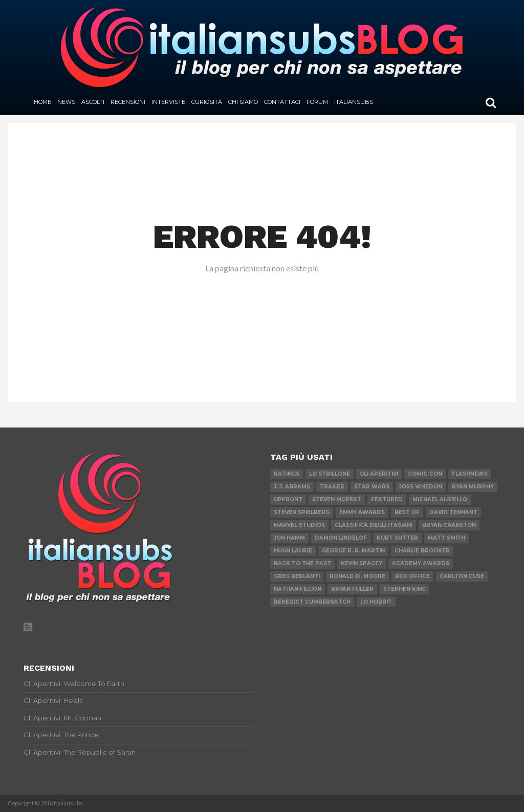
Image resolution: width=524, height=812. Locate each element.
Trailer (332, 487)
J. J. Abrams (292, 487)
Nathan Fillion (298, 589)
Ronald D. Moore (357, 576)
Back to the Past (302, 563)
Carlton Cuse (462, 576)
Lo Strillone (330, 474)
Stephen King (405, 589)
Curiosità (207, 102)
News (66, 102)
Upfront (288, 499)
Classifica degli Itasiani (374, 525)
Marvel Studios (299, 525)
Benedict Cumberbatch (312, 602)
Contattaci (282, 102)
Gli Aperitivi (379, 474)
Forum (317, 102)
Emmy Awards (362, 512)
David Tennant (453, 512)
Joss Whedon (421, 487)
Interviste (168, 102)
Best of (407, 512)
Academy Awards (421, 563)
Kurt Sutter (397, 538)
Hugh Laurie (293, 551)
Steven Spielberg (302, 512)
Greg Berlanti (297, 576)
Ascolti (93, 102)
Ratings (287, 474)
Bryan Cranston (449, 525)
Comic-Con (425, 474)
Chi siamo (243, 102)
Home (42, 102)
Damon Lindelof (341, 538)
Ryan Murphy (473, 487)
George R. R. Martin (353, 551)
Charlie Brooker (422, 551)
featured (387, 499)
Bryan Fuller (352, 589)
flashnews (470, 474)
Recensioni (128, 102)
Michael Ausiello (440, 499)
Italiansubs (354, 102)
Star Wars (372, 487)
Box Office (412, 576)
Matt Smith (446, 538)
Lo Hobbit (376, 602)
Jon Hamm (289, 538)
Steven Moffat (337, 499)
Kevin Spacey (362, 563)
